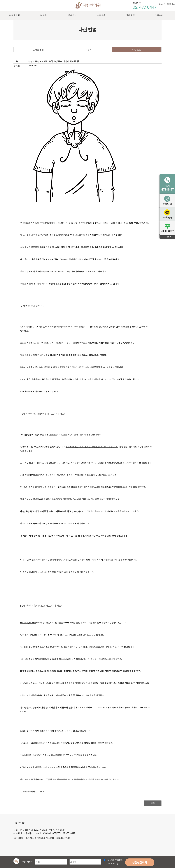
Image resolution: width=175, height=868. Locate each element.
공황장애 (72, 15)
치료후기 (87, 50)
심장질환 (101, 15)
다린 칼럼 (137, 50)
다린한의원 (87, 5)
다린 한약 (130, 15)
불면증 (43, 15)
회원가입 (171, 4)
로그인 (162, 4)
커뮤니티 (159, 15)
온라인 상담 (38, 50)
